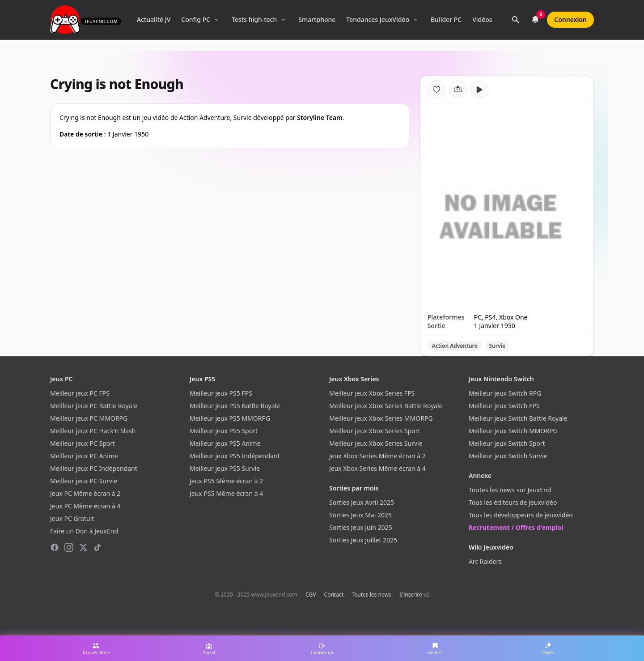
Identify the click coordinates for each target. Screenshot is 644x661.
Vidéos (482, 19)
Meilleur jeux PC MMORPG (89, 418)
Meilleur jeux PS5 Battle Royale (235, 406)
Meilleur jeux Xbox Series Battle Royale (386, 406)
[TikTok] (97, 547)
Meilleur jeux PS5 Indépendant (235, 456)
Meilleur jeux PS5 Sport (224, 431)
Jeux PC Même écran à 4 (85, 506)
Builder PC (446, 19)
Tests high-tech (254, 19)
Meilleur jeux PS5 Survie (225, 468)
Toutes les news (371, 595)
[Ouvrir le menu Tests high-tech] (283, 20)
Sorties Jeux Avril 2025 (362, 502)
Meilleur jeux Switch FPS (504, 406)
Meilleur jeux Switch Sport (507, 443)
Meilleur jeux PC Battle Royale (94, 406)
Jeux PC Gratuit (72, 518)
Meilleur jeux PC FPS (80, 393)
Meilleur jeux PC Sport (83, 443)
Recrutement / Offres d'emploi (516, 527)
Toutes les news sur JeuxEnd (510, 490)
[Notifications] (535, 20)
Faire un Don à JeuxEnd (84, 531)
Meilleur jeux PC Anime (84, 456)
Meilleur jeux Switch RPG (505, 393)
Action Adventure (455, 346)
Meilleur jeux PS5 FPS (221, 393)
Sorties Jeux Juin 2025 (361, 527)
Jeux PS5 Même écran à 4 (226, 493)
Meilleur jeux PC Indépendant (94, 468)
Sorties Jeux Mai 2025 (360, 515)
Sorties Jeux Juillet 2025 (363, 540)
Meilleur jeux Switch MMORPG (513, 431)
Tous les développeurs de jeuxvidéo (521, 515)
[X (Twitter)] (83, 547)
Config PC (196, 19)
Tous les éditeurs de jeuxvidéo (513, 502)
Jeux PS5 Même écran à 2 (226, 481)
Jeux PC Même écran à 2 (85, 493)
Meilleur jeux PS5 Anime (225, 443)
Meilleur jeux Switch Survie (508, 456)
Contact (334, 595)
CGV (311, 595)
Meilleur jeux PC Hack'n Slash (93, 431)
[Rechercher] (516, 20)
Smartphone (317, 19)
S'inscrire (411, 595)
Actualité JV (154, 19)
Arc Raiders (485, 561)
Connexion (570, 19)
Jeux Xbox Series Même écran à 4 (377, 468)
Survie (497, 346)
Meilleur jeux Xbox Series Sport (375, 431)
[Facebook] (55, 547)
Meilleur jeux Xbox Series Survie (376, 443)
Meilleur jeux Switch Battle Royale (518, 418)
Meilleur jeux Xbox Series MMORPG (381, 418)
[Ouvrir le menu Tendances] (415, 20)
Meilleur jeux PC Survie (84, 481)
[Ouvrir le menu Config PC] (216, 20)
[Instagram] (69, 547)
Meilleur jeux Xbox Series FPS (372, 393)
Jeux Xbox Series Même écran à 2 (377, 456)
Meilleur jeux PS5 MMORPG (230, 418)
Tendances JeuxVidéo (378, 19)
